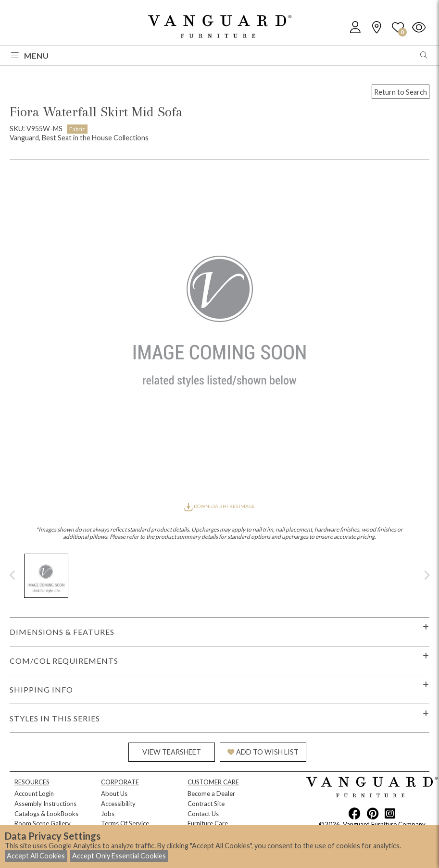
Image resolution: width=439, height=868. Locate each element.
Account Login (34, 794)
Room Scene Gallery (43, 823)
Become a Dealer (211, 794)
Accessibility (118, 804)
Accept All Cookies (36, 856)
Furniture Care (208, 823)
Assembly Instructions (45, 804)
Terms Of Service (125, 823)
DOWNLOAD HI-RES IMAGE (219, 506)
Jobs (108, 814)
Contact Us (203, 814)
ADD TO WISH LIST (263, 752)
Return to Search (401, 92)
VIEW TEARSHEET (172, 752)
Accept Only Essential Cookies (119, 856)
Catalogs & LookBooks (46, 814)
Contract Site (206, 804)
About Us (114, 794)
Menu (30, 56)
